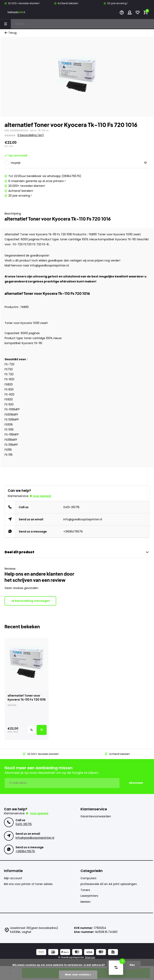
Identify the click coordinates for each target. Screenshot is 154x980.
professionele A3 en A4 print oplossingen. (109, 884)
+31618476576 (73, 532)
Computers (88, 878)
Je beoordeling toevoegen (30, 601)
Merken (86, 902)
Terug (11, 33)
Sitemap (90, 957)
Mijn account (13, 878)
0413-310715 (71, 507)
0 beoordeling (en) (31, 135)
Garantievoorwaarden (96, 816)
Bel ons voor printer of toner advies (28, 884)
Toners (85, 890)
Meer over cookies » (78, 975)
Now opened (42, 496)
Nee (132, 965)
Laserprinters (89, 896)
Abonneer (136, 783)
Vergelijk (16, 163)
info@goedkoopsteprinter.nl (83, 519)
